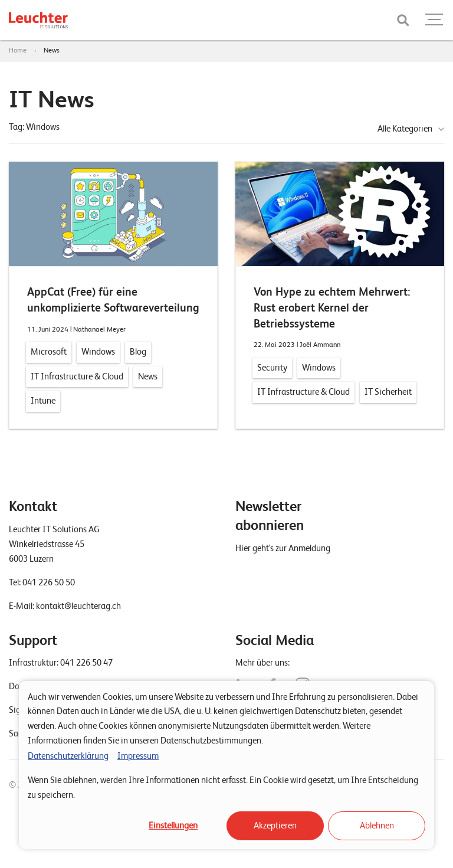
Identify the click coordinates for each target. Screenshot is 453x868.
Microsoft (49, 352)
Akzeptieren (275, 826)
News (52, 50)
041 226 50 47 (86, 663)
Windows (98, 352)
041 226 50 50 (49, 582)
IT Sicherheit (388, 392)
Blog (138, 352)
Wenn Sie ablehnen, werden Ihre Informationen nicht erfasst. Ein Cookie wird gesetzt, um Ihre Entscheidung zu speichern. (223, 787)
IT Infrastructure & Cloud (77, 376)
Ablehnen (377, 826)
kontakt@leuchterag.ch (78, 606)
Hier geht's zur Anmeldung (283, 548)
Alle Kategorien (405, 129)
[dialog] (226, 765)
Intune (43, 401)
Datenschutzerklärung (68, 756)
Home (18, 50)
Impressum (138, 756)
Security (272, 368)
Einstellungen (173, 826)
